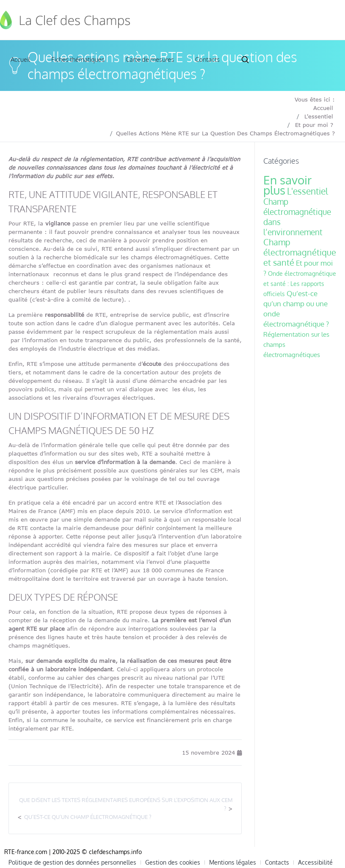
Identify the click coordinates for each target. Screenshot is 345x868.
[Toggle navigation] (333, 20)
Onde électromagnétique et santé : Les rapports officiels (300, 284)
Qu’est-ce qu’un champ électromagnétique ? (88, 817)
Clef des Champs (66, 20)
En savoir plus (287, 185)
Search (245, 60)
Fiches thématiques (78, 59)
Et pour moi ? (314, 125)
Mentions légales (233, 863)
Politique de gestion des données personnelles (72, 863)
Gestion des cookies (173, 863)
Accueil (20, 59)
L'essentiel (319, 116)
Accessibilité (315, 863)
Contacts (207, 59)
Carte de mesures (150, 59)
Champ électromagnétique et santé (300, 252)
